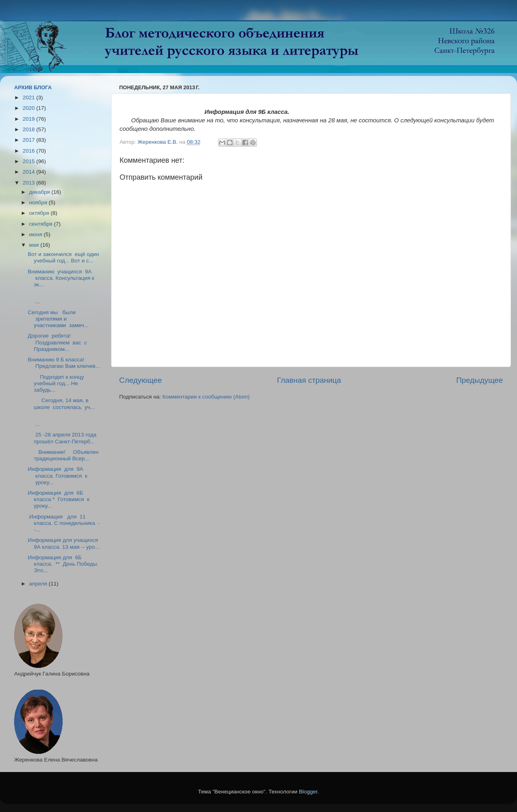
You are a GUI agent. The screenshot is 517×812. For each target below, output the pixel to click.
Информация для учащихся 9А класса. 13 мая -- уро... (64, 543)
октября (40, 213)
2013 (29, 183)
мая (35, 245)
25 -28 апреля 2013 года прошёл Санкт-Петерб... (62, 438)
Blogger (308, 792)
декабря (40, 192)
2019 (29, 119)
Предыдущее (479, 380)
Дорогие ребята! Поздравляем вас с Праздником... (58, 342)
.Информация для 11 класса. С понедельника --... (64, 523)
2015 (29, 161)
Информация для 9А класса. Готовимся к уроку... (58, 475)
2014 (29, 172)
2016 (29, 151)
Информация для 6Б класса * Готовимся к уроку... (59, 499)
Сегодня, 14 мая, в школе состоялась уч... (61, 404)
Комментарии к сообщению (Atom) (206, 397)
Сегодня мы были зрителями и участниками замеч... (58, 319)
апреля (39, 584)
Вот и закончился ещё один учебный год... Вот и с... (63, 257)
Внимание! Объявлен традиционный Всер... (63, 455)
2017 (29, 140)
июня (36, 234)
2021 (29, 98)
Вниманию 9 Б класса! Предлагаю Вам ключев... (64, 363)
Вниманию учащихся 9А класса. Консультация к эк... (61, 278)
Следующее (141, 380)
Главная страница (309, 380)
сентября (41, 224)
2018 (29, 129)
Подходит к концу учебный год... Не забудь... (56, 383)
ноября (39, 202)
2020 (29, 108)
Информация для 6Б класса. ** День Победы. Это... (63, 564)
